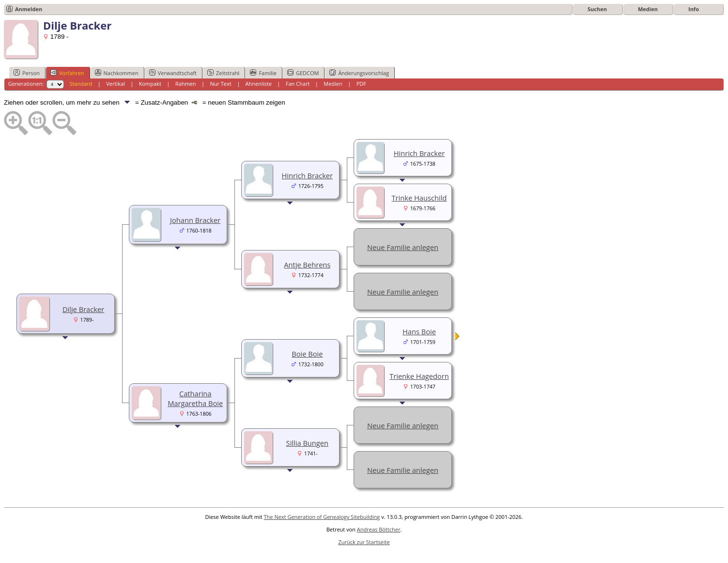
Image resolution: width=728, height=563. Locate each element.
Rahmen (186, 84)
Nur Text (220, 84)
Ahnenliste (259, 84)
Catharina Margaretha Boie (195, 398)
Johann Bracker (195, 220)
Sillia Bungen (307, 443)
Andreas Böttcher (379, 529)
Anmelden (29, 9)
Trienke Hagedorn (419, 376)
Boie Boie (307, 354)
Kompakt (150, 84)
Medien (648, 9)
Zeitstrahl (223, 73)
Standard (81, 84)
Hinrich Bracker (308, 175)
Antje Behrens (307, 265)
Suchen (597, 9)
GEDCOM (303, 73)
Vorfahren (67, 73)
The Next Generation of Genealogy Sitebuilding (322, 517)
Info (694, 9)
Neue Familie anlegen (403, 247)
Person (27, 73)
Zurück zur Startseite (364, 542)
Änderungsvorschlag (359, 73)
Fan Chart (298, 84)
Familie (263, 73)
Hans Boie (419, 331)
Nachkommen (117, 73)
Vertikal (116, 84)
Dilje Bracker (83, 309)
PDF (361, 84)
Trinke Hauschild (419, 198)
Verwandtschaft (173, 73)
